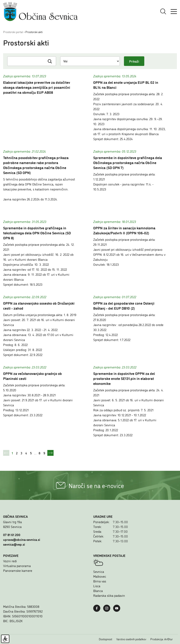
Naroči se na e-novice (90, 485)
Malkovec (100, 576)
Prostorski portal (13, 32)
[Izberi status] (90, 61)
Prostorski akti (34, 32)
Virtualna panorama (17, 566)
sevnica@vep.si (14, 544)
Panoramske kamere (18, 570)
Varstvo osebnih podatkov (131, 639)
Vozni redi (10, 561)
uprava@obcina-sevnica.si (22, 539)
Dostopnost (105, 639)
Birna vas (100, 581)
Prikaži (134, 61)
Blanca (98, 591)
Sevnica (99, 571)
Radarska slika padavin (109, 595)
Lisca (97, 586)
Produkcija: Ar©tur (162, 639)
